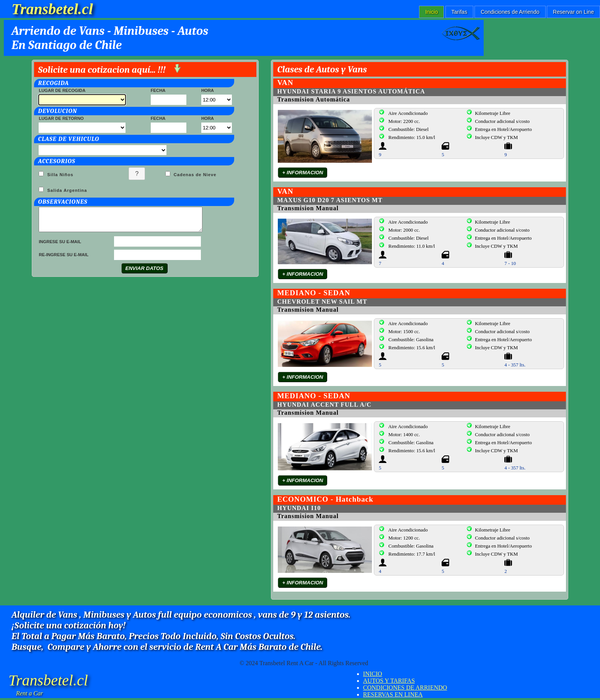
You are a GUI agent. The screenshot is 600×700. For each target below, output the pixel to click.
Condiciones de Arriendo (510, 12)
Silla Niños (59, 175)
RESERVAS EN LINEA (393, 694)
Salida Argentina (66, 190)
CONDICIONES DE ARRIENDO (405, 688)
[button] (137, 174)
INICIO (373, 674)
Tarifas (459, 12)
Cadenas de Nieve (194, 175)
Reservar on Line (573, 12)
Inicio (431, 12)
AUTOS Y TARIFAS (389, 681)
